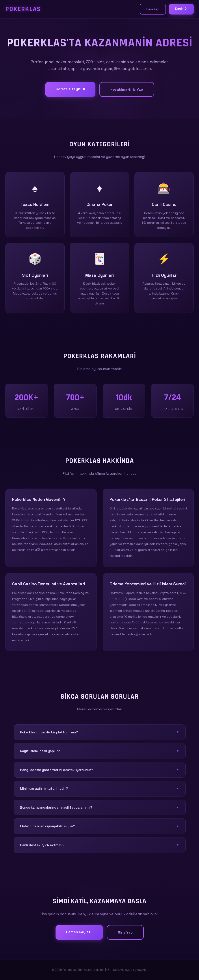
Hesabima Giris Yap (127, 89)
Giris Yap (153, 9)
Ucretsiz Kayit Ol (70, 89)
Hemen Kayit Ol (79, 932)
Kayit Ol (181, 9)
